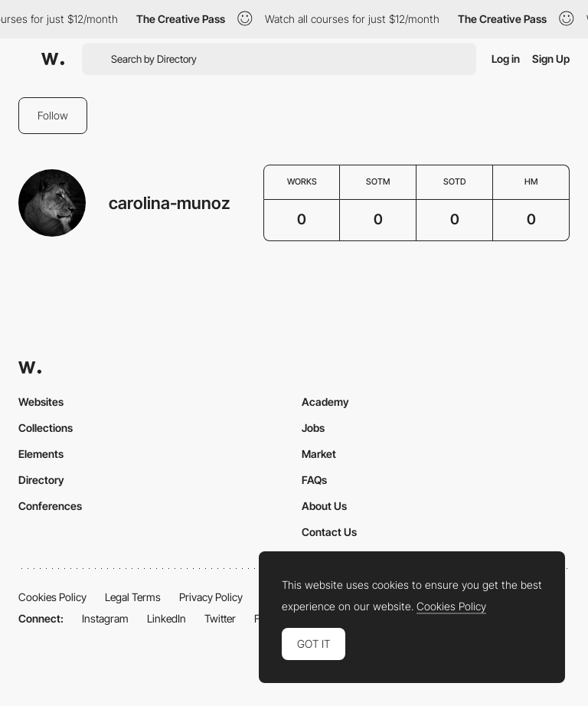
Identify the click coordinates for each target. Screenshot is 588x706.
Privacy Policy (211, 597)
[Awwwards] (53, 59)
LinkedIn (167, 618)
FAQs (314, 480)
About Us (324, 506)
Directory (41, 480)
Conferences (50, 506)
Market (319, 454)
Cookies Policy (52, 597)
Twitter (220, 618)
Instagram (105, 618)
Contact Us (329, 532)
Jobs (313, 428)
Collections (46, 428)
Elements (41, 454)
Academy (325, 402)
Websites (41, 402)
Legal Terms (133, 597)
